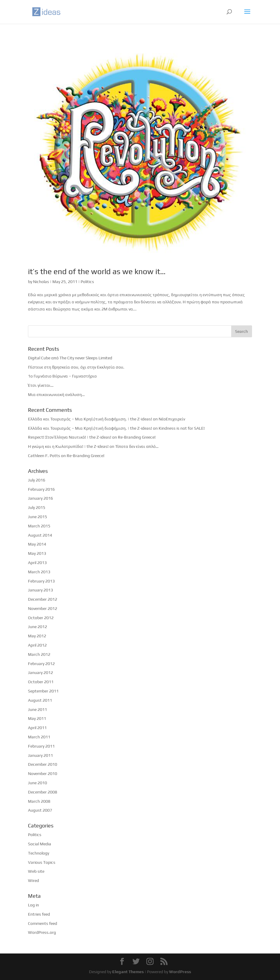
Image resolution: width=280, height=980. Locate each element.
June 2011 (37, 709)
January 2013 (40, 590)
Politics (87, 282)
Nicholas (41, 282)
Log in (33, 905)
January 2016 (40, 498)
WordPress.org (42, 932)
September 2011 (43, 691)
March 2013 (39, 572)
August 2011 (40, 700)
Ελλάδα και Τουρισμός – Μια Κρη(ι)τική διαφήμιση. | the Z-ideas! (90, 419)
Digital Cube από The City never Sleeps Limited (70, 358)
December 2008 (43, 792)
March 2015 (39, 526)
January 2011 (40, 755)
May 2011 (37, 718)
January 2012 (40, 673)
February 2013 (41, 581)
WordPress (180, 972)
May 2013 (37, 553)
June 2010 (37, 783)
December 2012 (43, 599)
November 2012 (43, 608)
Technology (39, 853)
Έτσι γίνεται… (41, 385)
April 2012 (37, 645)
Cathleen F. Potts (44, 456)
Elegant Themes (128, 972)
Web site (36, 871)
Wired (33, 880)
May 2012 (37, 636)
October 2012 (41, 618)
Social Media (40, 844)
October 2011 (41, 682)
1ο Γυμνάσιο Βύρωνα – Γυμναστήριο (62, 376)
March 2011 (39, 737)
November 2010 (43, 774)
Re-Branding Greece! (137, 437)
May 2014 (37, 544)
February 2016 (41, 489)
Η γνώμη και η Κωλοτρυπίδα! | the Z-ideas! (68, 446)
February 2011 (41, 746)
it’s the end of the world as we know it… (97, 271)
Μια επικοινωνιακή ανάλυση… (56, 395)
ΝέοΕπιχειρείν (172, 419)
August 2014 (40, 535)
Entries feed (39, 914)
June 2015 (37, 517)
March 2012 (39, 654)
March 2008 (39, 801)
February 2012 (41, 664)
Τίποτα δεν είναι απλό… (137, 446)
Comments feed (43, 923)
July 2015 (37, 507)
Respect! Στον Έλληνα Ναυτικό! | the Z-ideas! (70, 437)
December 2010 (43, 764)
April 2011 (37, 728)
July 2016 (37, 480)
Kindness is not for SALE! (182, 428)
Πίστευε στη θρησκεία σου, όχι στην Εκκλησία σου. (76, 367)
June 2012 (37, 627)
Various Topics (42, 862)
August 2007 (40, 810)
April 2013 (37, 563)
